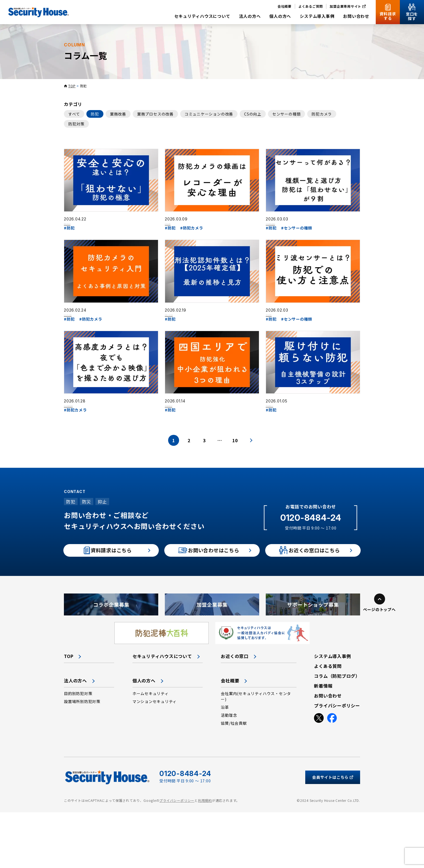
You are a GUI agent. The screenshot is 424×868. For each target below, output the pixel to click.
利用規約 (205, 856)
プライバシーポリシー (177, 856)
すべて (74, 114)
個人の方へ (144, 736)
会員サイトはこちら (333, 833)
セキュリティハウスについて (162, 712)
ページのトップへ (379, 665)
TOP (72, 86)
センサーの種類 (286, 114)
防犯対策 (76, 124)
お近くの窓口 (235, 712)
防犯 (95, 114)
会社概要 (230, 736)
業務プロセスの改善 (155, 114)
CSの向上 (253, 114)
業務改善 (118, 114)
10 (235, 488)
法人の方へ (75, 736)
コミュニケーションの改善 (209, 114)
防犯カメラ (322, 114)
